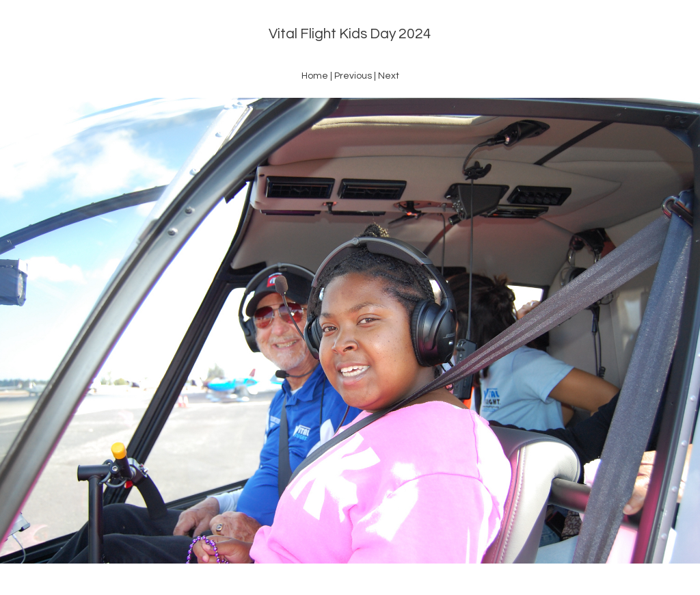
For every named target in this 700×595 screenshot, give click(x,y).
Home (315, 76)
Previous (353, 76)
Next (389, 76)
